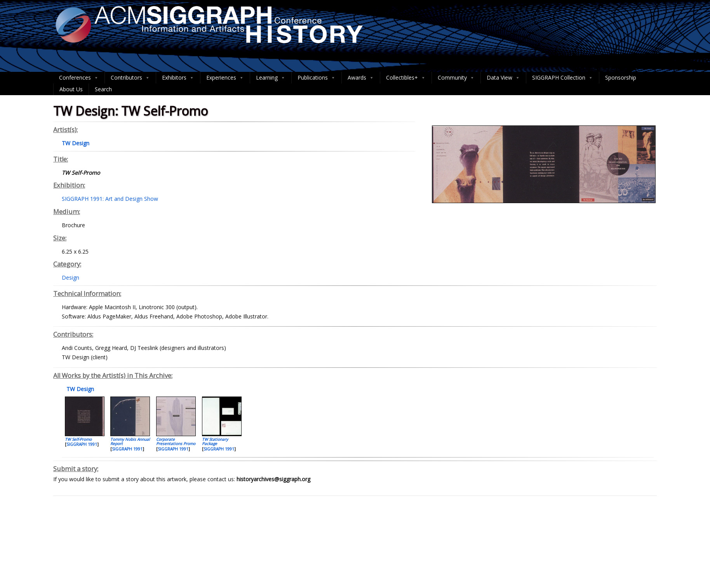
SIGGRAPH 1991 (82, 444)
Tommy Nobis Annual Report (130, 441)
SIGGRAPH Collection (563, 78)
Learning (271, 78)
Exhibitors (178, 78)
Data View (503, 78)
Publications (317, 78)
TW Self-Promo (78, 439)
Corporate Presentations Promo (176, 441)
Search (103, 89)
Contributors (130, 78)
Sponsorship (621, 77)
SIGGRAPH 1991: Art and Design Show (110, 199)
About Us (71, 89)
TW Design (79, 389)
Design (70, 277)
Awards (361, 78)
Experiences (225, 78)
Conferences (79, 78)
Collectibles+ (406, 78)
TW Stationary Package (215, 441)
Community (456, 78)
